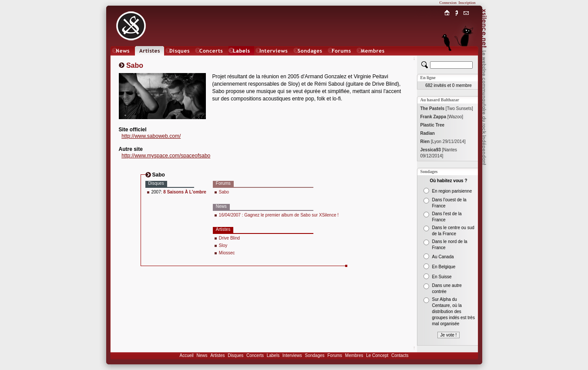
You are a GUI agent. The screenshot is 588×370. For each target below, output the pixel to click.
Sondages (315, 355)
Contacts (400, 355)
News (202, 355)
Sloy (223, 245)
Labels (273, 355)
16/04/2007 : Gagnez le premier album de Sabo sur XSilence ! (279, 215)
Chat (466, 59)
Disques (235, 355)
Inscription (467, 3)
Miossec (227, 253)
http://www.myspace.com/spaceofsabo (166, 156)
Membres (354, 355)
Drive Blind (229, 238)
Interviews (292, 355)
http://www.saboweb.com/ (151, 136)
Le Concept (377, 355)
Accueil (187, 355)
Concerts (255, 355)
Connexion (448, 3)
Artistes (217, 355)
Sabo (224, 192)
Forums (335, 355)
